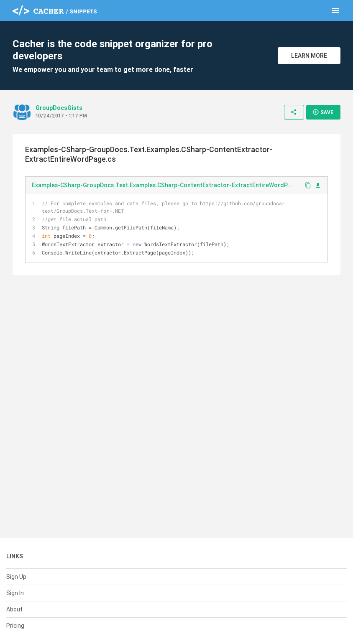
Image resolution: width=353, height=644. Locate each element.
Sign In (15, 593)
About (14, 609)
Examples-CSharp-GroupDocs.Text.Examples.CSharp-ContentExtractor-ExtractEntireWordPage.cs (165, 185)
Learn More (309, 56)
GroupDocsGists (59, 108)
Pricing (15, 626)
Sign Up (16, 577)
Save (323, 112)
